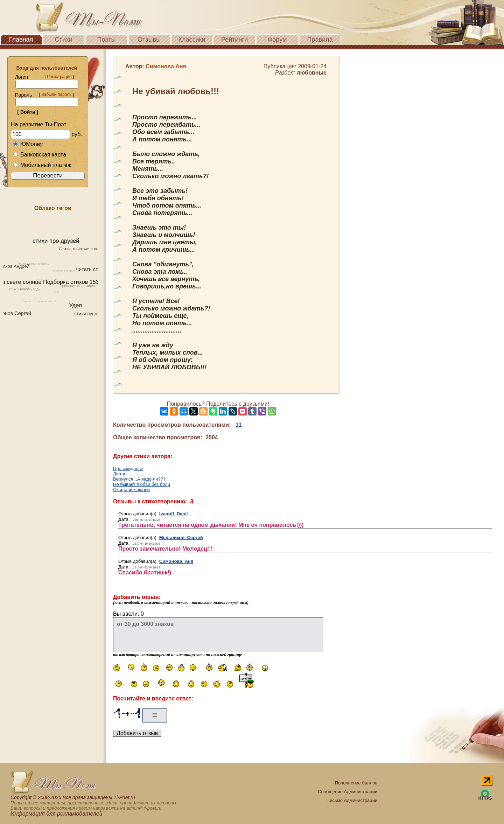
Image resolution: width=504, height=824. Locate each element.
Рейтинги (234, 40)
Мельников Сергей (181, 537)
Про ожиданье (128, 469)
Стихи (64, 40)
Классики (192, 40)
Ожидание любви (131, 490)
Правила (320, 40)
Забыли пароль (56, 95)
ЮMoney (28, 144)
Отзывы (149, 40)
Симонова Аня (176, 561)
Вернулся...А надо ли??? (139, 479)
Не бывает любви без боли (142, 484)
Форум (277, 40)
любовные (312, 73)
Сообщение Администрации (348, 792)
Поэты (107, 40)
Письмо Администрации (352, 800)
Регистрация (59, 77)
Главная (21, 40)
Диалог (121, 474)
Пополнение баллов (356, 783)
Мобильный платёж (42, 165)
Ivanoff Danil (174, 514)
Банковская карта (40, 155)
